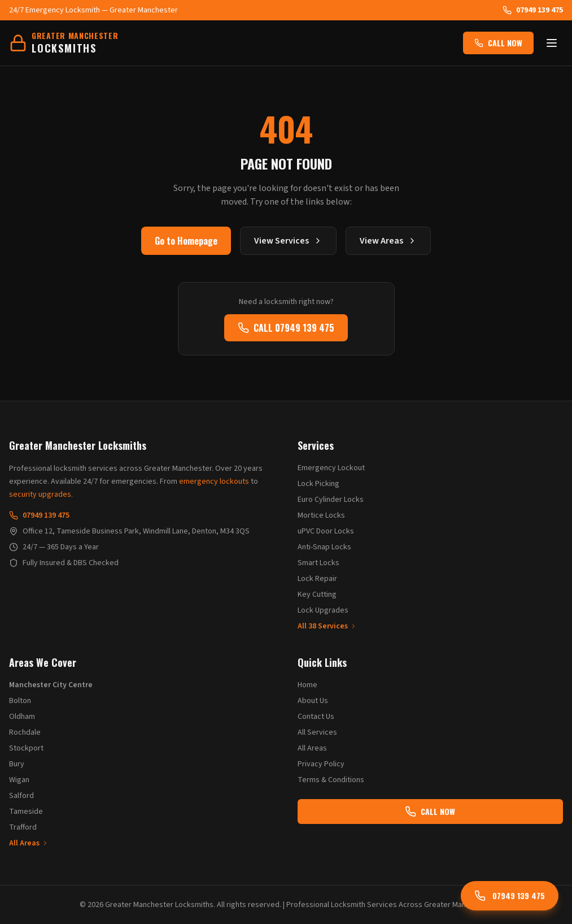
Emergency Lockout (331, 468)
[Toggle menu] (552, 43)
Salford (21, 796)
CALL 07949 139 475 (286, 328)
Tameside (26, 812)
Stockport (26, 748)
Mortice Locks (321, 515)
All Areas (29, 843)
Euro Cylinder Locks (331, 500)
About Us (313, 701)
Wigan (19, 780)
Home (307, 685)
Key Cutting (317, 595)
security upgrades (40, 494)
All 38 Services (327, 626)
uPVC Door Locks (326, 531)
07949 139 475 (533, 10)
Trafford (23, 827)
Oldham (22, 717)
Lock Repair (317, 579)
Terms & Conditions (331, 780)
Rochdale (25, 732)
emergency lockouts (214, 481)
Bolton (20, 701)
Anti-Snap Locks (324, 547)
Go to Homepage (186, 241)
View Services (288, 241)
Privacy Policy (321, 764)
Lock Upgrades (323, 610)
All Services (317, 732)
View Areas (388, 241)
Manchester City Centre (51, 685)
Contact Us (316, 717)
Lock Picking (318, 484)
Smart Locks (318, 563)
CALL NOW (498, 43)
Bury (17, 764)
